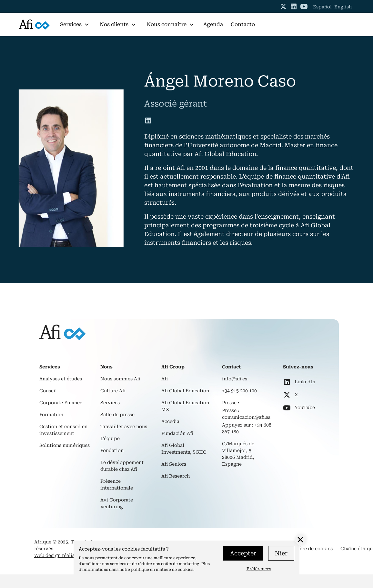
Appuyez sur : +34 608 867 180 (247, 428)
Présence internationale (117, 485)
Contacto (243, 24)
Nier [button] (281, 553)
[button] (75, 25)
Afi (165, 379)
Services (110, 403)
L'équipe (110, 438)
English (343, 7)
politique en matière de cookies (162, 570)
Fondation (112, 450)
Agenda (213, 24)
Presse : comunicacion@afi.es (246, 414)
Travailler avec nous (124, 427)
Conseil (48, 391)
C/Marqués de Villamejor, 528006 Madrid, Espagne (238, 454)
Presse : (231, 403)
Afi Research (176, 476)
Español (322, 7)
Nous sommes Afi (120, 379)
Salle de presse (117, 415)
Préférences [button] (259, 569)
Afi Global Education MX (185, 406)
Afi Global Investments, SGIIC (184, 449)
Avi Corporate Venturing (117, 503)
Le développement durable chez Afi (122, 466)
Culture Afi (113, 391)
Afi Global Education (185, 391)
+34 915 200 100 (239, 391)
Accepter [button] (243, 553)
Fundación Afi (177, 433)
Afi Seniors (174, 464)
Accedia (170, 421)
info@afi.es (235, 379)
